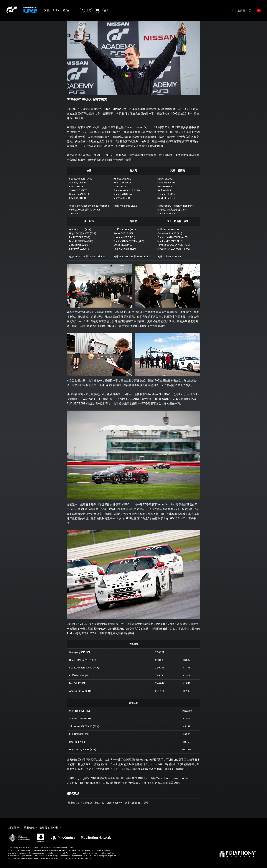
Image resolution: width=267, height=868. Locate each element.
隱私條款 (29, 828)
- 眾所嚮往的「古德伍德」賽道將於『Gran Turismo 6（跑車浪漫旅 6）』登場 (108, 803)
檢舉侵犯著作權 (49, 828)
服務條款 (14, 828)
